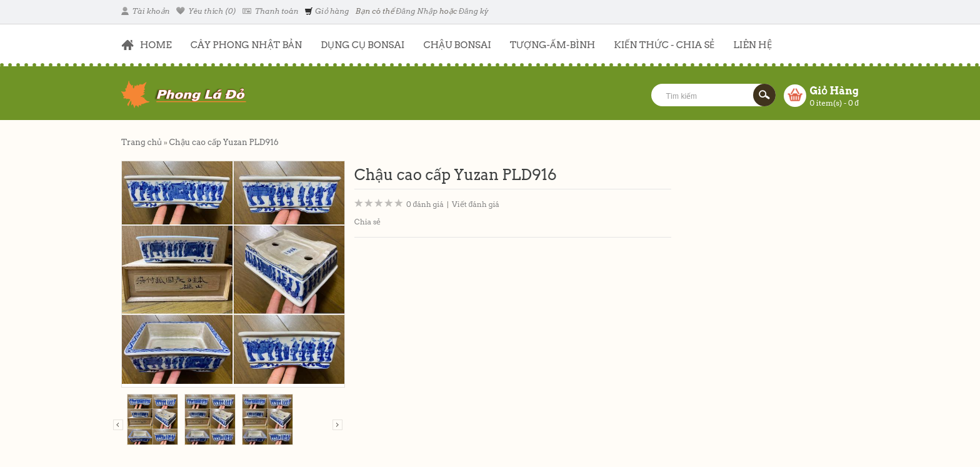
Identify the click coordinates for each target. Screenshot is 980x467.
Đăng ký (474, 11)
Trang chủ (142, 142)
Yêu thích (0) (207, 11)
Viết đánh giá (476, 204)
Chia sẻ (368, 222)
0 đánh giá (425, 204)
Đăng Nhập (417, 11)
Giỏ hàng (327, 11)
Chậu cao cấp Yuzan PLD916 (223, 142)
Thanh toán (270, 11)
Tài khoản (146, 11)
